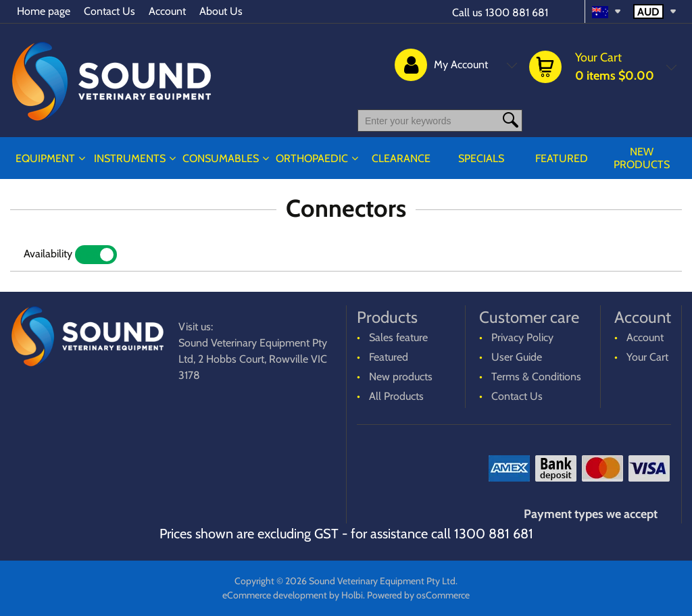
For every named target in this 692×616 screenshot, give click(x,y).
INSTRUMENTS (130, 158)
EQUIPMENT (45, 158)
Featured (562, 158)
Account (167, 11)
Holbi (352, 595)
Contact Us (109, 11)
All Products (396, 396)
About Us (221, 11)
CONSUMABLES (221, 158)
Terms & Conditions (536, 377)
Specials (481, 158)
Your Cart (647, 357)
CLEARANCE (401, 158)
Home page (44, 11)
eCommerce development (275, 595)
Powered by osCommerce (418, 595)
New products (642, 158)
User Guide (517, 357)
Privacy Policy (522, 337)
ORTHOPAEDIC (312, 158)
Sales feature (398, 337)
